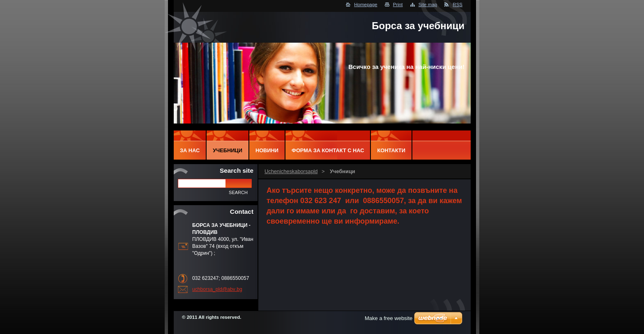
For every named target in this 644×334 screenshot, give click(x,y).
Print (398, 5)
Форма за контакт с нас (328, 150)
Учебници (228, 150)
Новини (267, 150)
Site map (428, 5)
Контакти (391, 150)
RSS (458, 5)
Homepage (366, 5)
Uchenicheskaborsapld (291, 171)
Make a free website (389, 318)
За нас (190, 150)
